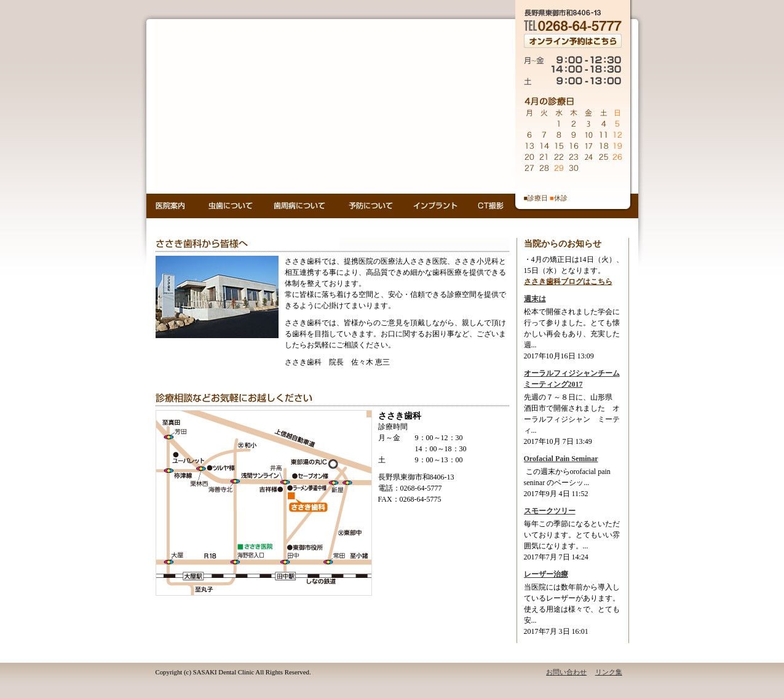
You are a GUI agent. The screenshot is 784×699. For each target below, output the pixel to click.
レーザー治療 (546, 574)
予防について (370, 206)
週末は (535, 299)
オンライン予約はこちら (573, 41)
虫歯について (231, 206)
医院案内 (172, 206)
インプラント (436, 206)
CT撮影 (491, 206)
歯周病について (301, 206)
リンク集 (609, 672)
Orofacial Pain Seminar (561, 459)
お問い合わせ (566, 672)
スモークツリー (550, 511)
